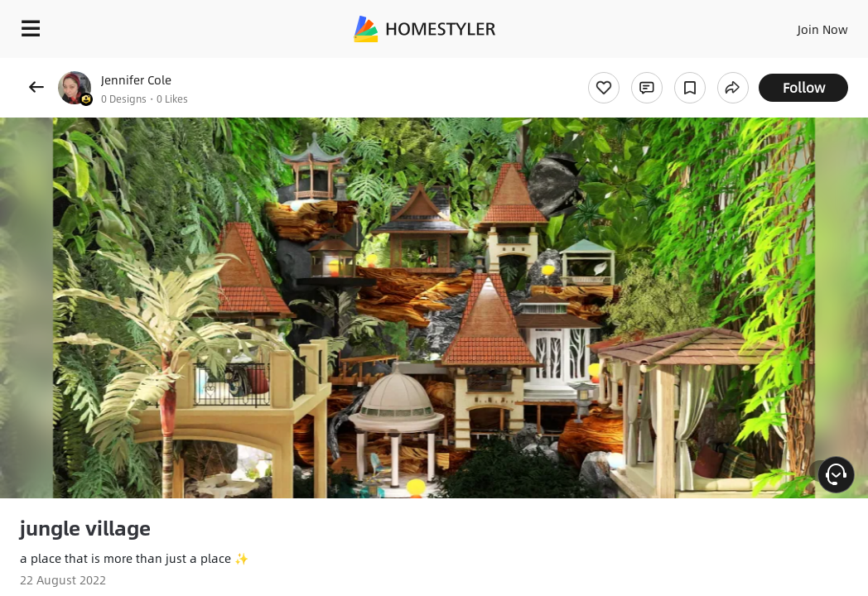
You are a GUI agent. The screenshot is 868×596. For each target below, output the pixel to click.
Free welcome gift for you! (636, 66)
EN (781, 25)
